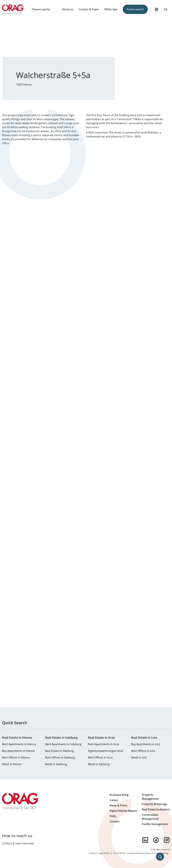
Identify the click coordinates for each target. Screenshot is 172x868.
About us (68, 9)
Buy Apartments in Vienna (18, 751)
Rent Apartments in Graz (104, 744)
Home (13, 9)
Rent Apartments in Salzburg (63, 744)
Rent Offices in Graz (100, 757)
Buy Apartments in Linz (146, 744)
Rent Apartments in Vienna (19, 744)
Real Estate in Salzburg (59, 751)
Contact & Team (89, 9)
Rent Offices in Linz (143, 751)
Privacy (92, 853)
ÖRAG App (111, 9)
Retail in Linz (139, 757)
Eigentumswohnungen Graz (106, 751)
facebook (156, 840)
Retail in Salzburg (56, 764)
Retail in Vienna (12, 764)
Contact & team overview (18, 843)
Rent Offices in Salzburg (60, 757)
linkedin (145, 840)
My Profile (156, 11)
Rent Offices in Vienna (16, 757)
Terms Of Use (119, 853)
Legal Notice (104, 853)
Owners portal (41, 9)
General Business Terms (140, 853)
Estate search (135, 9)
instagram (167, 840)
